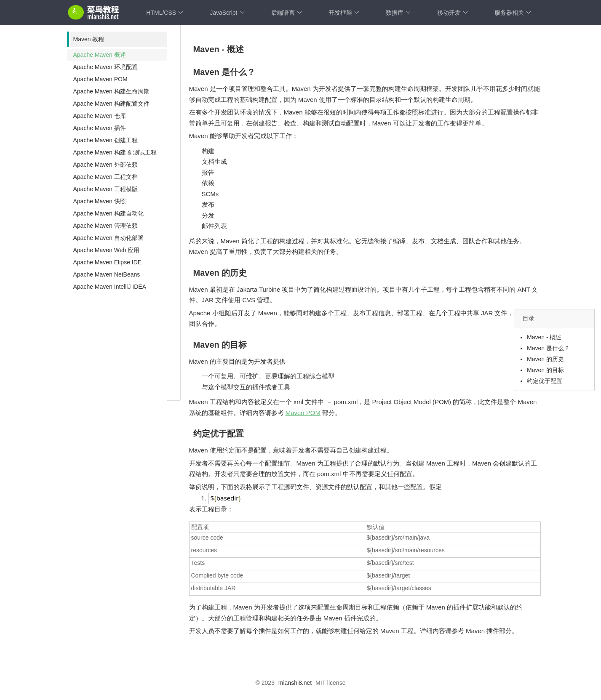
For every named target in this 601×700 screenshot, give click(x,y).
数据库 (398, 13)
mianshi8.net (295, 681)
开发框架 (344, 13)
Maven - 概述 (544, 337)
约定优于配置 (545, 381)
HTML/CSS (165, 13)
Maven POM (303, 413)
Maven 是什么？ (548, 348)
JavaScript (227, 13)
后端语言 (287, 13)
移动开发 (453, 13)
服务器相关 (513, 13)
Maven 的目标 (545, 370)
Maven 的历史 (545, 359)
